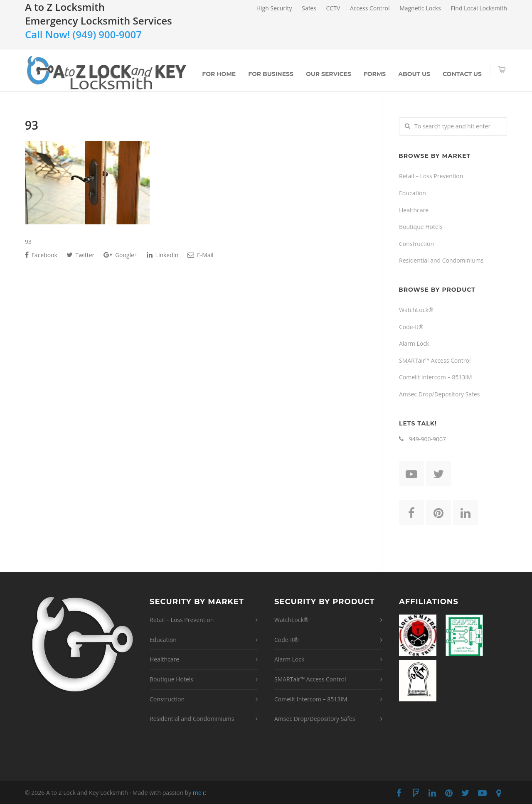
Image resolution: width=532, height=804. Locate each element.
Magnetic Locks (420, 8)
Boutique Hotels (421, 227)
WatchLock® (416, 310)
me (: (199, 793)
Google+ (121, 255)
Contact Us (462, 74)
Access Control (370, 8)
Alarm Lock (414, 343)
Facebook (41, 255)
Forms (375, 74)
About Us (414, 74)
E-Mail (200, 255)
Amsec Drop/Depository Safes (439, 394)
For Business (271, 74)
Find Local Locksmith (479, 8)
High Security (274, 8)
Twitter (80, 255)
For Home (219, 74)
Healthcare (414, 210)
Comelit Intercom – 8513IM (436, 377)
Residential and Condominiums (441, 260)
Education (413, 193)
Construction (416, 244)
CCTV (333, 8)
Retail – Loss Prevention (431, 176)
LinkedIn (163, 255)
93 (32, 125)
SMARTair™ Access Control (435, 360)
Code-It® (411, 327)
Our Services (329, 74)
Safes (309, 8)
